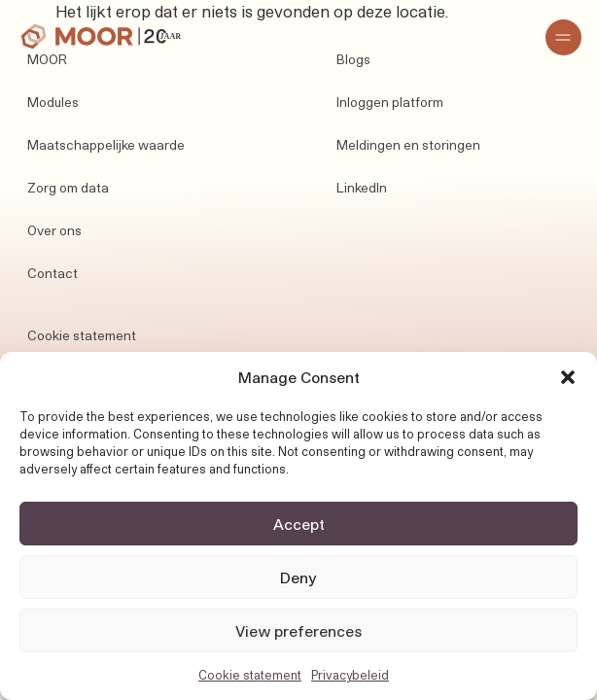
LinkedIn (362, 188)
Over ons (54, 230)
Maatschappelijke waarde (106, 145)
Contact (53, 273)
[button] (568, 377)
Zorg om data (68, 188)
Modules (53, 102)
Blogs (353, 59)
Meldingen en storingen (408, 145)
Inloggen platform (390, 102)
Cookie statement (250, 675)
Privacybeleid (350, 675)
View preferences (298, 631)
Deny (298, 577)
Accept (299, 524)
